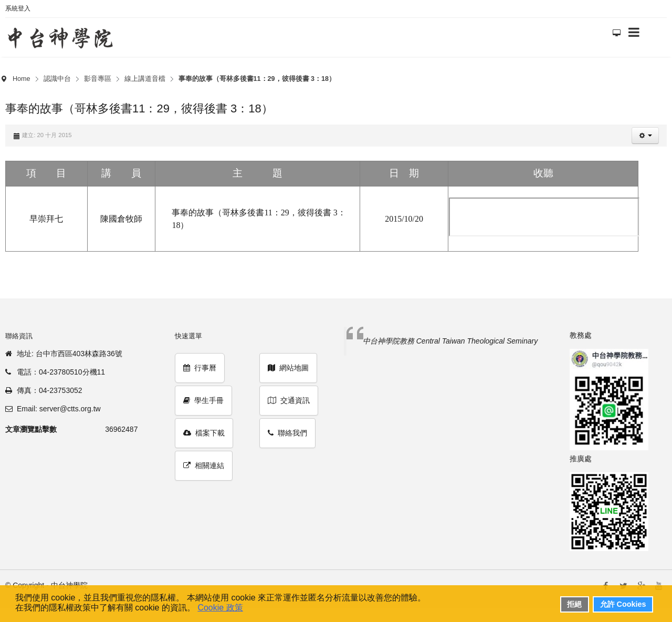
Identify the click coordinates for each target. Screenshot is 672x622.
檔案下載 (204, 433)
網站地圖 (288, 368)
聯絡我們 (287, 433)
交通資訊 (289, 400)
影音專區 (98, 79)
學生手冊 (203, 400)
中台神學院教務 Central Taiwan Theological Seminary (450, 341)
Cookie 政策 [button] (220, 608)
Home (22, 79)
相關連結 (204, 465)
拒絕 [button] (574, 604)
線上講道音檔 (145, 79)
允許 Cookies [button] (623, 604)
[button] (645, 136)
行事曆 (200, 368)
